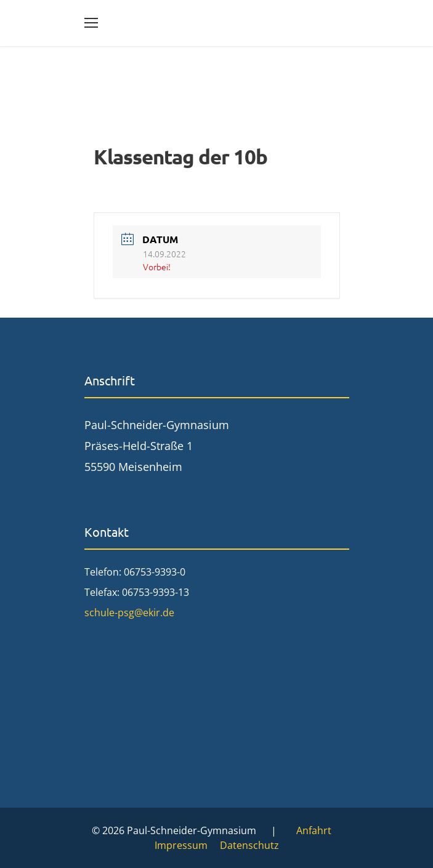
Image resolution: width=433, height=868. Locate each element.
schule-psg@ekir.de (129, 613)
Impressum (181, 845)
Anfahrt (314, 830)
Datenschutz (249, 845)
